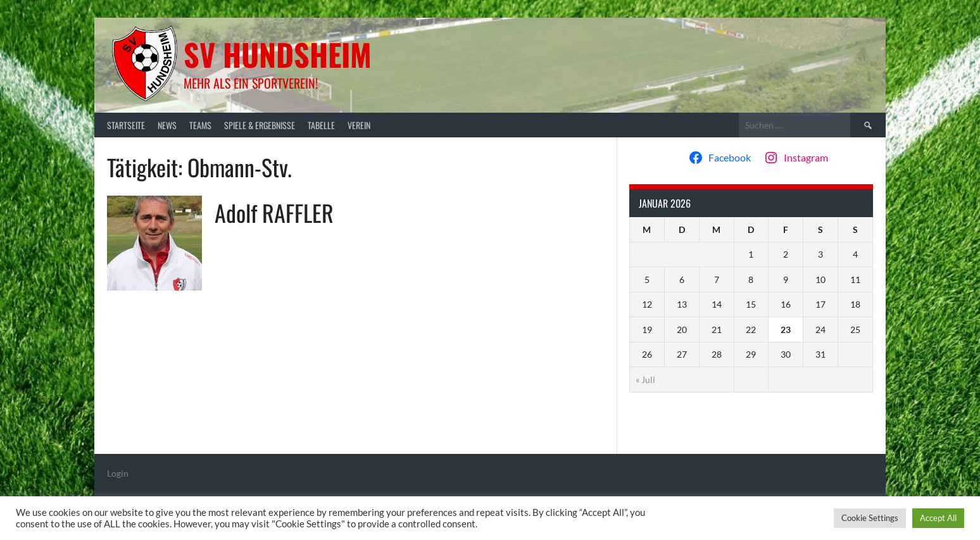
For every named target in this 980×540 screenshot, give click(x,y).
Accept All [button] (938, 518)
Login (118, 473)
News (167, 125)
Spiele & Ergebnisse (260, 125)
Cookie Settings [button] (870, 518)
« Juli (645, 380)
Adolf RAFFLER (274, 212)
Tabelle (321, 125)
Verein (359, 125)
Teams (200, 125)
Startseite (126, 125)
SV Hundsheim (278, 54)
